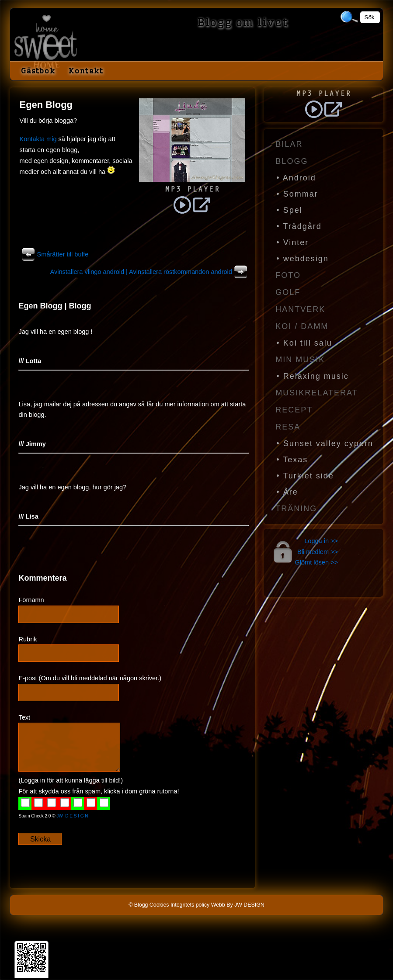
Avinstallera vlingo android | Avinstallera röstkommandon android (150, 272)
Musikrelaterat (316, 393)
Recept (294, 410)
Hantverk (300, 309)
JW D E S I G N (72, 816)
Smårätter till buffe (54, 254)
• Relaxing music (312, 376)
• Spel (289, 210)
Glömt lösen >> (316, 562)
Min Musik (300, 360)
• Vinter (292, 242)
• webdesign (302, 259)
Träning (296, 509)
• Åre (287, 492)
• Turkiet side (305, 476)
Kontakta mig (38, 139)
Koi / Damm (302, 326)
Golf (288, 292)
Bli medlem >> (318, 552)
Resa (288, 427)
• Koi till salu (304, 343)
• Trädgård (299, 226)
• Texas (292, 460)
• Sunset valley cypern (325, 443)
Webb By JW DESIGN (238, 905)
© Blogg (138, 905)
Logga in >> (321, 541)
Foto (288, 275)
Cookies (159, 905)
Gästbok (38, 71)
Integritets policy (190, 905)
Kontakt (86, 71)
